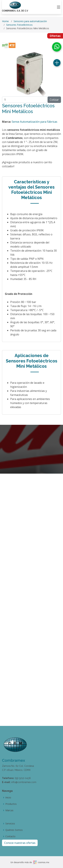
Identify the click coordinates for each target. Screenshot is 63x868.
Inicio (8, 798)
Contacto (10, 836)
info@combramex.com (24, 782)
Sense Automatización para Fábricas (35, 122)
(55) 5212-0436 (23, 778)
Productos (11, 804)
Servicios (10, 824)
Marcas (9, 810)
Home (5, 21)
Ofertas (55, 36)
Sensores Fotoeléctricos (19, 25)
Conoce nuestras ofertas (20, 843)
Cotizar (54, 100)
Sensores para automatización (30, 21)
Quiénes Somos (14, 830)
